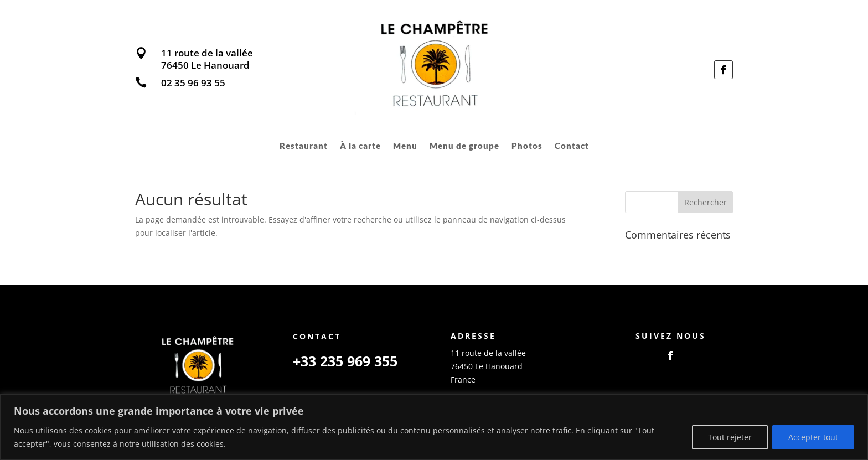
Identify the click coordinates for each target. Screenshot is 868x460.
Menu (405, 146)
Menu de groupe (464, 146)
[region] (434, 427)
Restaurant (303, 146)
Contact (572, 146)
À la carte (360, 146)
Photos (527, 146)
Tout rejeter (730, 437)
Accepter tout (813, 437)
